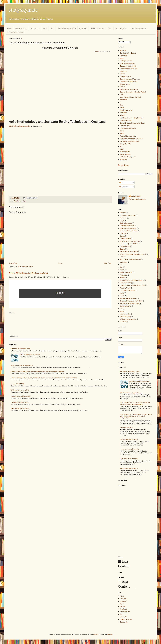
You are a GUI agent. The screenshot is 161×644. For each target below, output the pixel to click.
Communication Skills (127, 63)
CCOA (122, 58)
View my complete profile (137, 199)
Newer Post (13, 263)
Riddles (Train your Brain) (128, 136)
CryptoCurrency (125, 76)
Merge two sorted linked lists (20, 396)
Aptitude (123, 50)
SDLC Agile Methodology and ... (20, 126)
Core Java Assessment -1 (139, 28)
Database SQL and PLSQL (129, 82)
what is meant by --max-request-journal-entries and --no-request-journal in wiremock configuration (44, 378)
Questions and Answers (128, 128)
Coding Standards (126, 61)
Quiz (109, 28)
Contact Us (83, 28)
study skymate (125, 152)
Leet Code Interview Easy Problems (132, 118)
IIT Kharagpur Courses (15, 32)
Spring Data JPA (125, 144)
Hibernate (123, 617)
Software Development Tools (20, 349)
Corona (122, 74)
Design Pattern (125, 84)
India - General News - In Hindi (130, 97)
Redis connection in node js (20, 390)
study (122, 149)
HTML (122, 95)
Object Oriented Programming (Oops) (133, 123)
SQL (52, 28)
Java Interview (125, 612)
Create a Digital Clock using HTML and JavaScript (28, 273)
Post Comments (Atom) (26, 267)
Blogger (110, 634)
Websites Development (128, 157)
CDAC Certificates (126, 619)
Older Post (107, 263)
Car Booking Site (121, 28)
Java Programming (20, 201)
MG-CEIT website (97, 28)
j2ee (121, 105)
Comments (124, 186)
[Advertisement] (126, 520)
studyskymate (23, 10)
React (122, 131)
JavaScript (123, 609)
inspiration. (124, 100)
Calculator (123, 56)
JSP (121, 614)
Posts (122, 183)
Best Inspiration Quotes (128, 53)
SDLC (97, 52)
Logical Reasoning (126, 120)
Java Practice (35, 28)
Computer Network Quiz (128, 66)
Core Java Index (21, 28)
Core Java (123, 71)
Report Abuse (123, 165)
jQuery (122, 115)
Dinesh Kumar (136, 196)
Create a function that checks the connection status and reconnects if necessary (37, 372)
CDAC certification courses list (30, 355)
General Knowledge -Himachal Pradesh (133, 92)
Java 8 (122, 107)
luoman (96, 634)
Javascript (123, 113)
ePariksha (123, 601)
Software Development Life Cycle (131, 139)
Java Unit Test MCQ (17, 384)
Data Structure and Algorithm (130, 79)
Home (9, 28)
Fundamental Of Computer (129, 89)
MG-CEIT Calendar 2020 (67, 28)
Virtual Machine (125, 154)
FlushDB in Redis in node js (20, 402)
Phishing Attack (125, 126)
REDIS (122, 133)
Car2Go (123, 606)
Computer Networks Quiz (129, 69)
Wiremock (123, 159)
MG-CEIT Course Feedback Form (22, 365)
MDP (45, 28)
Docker (122, 87)
